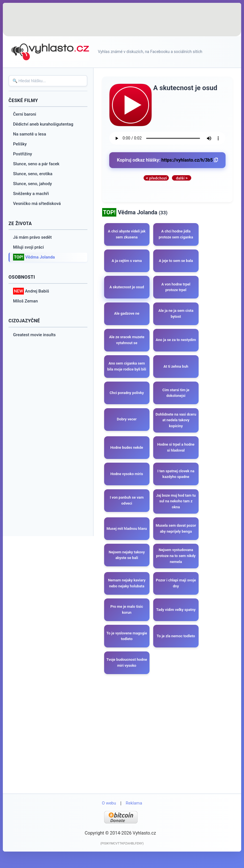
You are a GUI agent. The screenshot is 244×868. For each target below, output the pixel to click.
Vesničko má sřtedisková (37, 204)
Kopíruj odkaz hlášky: (167, 160)
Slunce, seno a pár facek (36, 164)
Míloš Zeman (25, 301)
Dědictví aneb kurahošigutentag (43, 124)
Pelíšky (20, 144)
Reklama (134, 817)
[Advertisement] (122, 20)
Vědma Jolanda (34, 257)
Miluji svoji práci (29, 247)
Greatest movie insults (34, 335)
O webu (109, 817)
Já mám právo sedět (32, 237)
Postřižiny (23, 154)
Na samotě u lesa (30, 134)
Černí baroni (25, 114)
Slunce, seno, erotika (33, 174)
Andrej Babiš (31, 291)
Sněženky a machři (31, 194)
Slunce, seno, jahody (32, 184)
